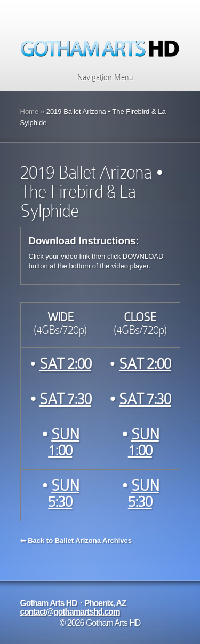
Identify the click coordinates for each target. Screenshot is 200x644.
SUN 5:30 (63, 494)
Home (30, 111)
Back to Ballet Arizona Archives (80, 541)
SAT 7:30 (65, 399)
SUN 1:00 (63, 442)
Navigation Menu (98, 77)
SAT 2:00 (65, 364)
